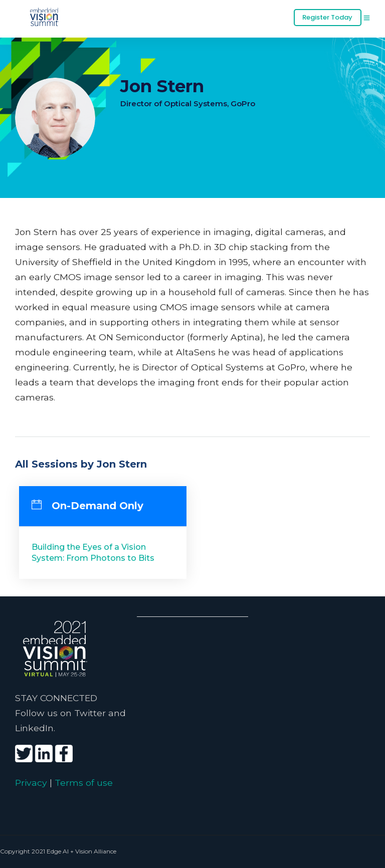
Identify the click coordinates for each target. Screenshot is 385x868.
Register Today (327, 17)
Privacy (31, 783)
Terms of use (84, 783)
